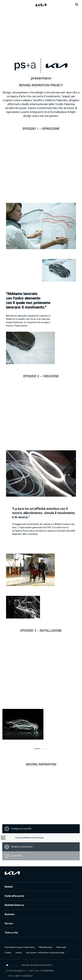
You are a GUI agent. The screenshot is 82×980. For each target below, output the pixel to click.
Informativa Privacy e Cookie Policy (20, 947)
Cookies (8, 952)
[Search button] (77, 5)
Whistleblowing (46, 947)
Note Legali (61, 947)
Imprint (19, 952)
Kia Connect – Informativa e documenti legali (45, 952)
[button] (37, 749)
